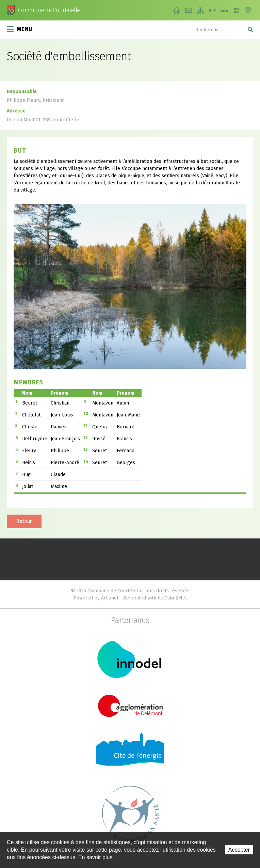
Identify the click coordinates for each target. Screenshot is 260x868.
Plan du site (200, 10)
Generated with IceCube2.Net (155, 598)
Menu (20, 29)
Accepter (239, 850)
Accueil (177, 10)
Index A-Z (212, 10)
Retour (24, 521)
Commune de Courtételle (49, 10)
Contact (189, 10)
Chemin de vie (224, 10)
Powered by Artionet (96, 598)
